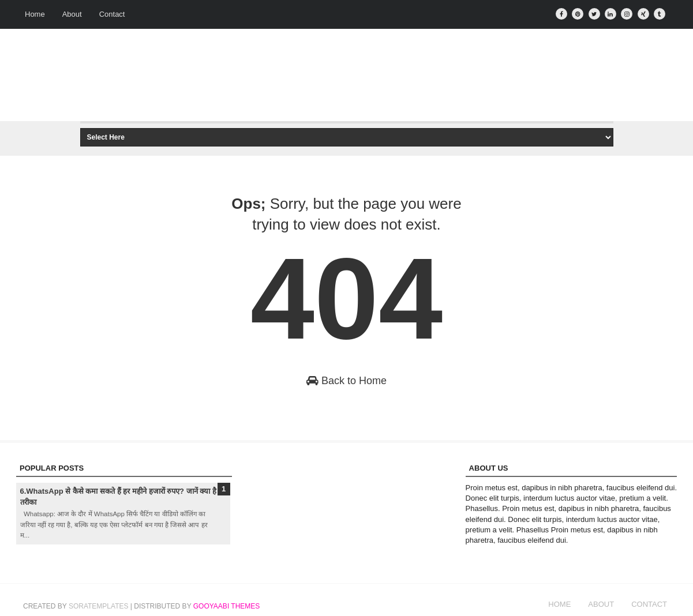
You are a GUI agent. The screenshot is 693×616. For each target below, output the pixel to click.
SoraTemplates (99, 606)
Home (35, 14)
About (72, 14)
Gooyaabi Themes (227, 606)
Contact (112, 14)
